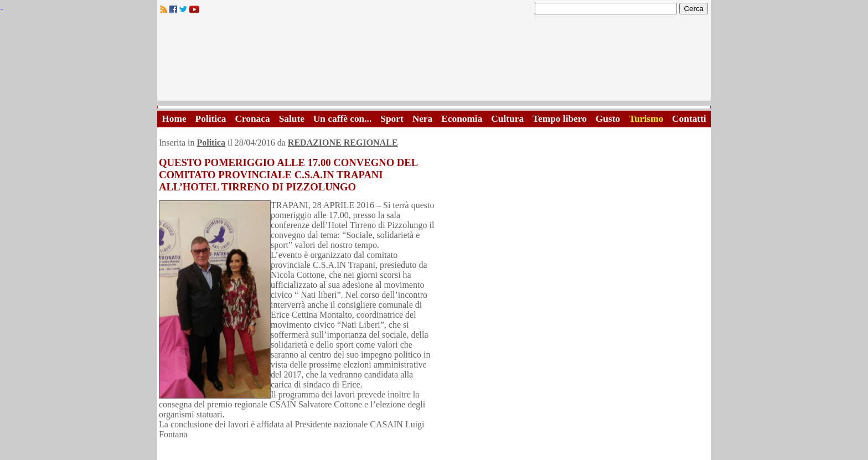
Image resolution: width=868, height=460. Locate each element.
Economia (462, 119)
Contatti (689, 119)
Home (174, 119)
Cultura (507, 119)
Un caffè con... (342, 119)
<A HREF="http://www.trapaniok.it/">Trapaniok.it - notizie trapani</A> (434, 61)
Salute (292, 119)
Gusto (608, 119)
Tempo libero (560, 119)
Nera (423, 119)
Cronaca (252, 119)
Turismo (646, 119)
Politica (211, 119)
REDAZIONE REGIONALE (343, 143)
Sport (392, 119)
